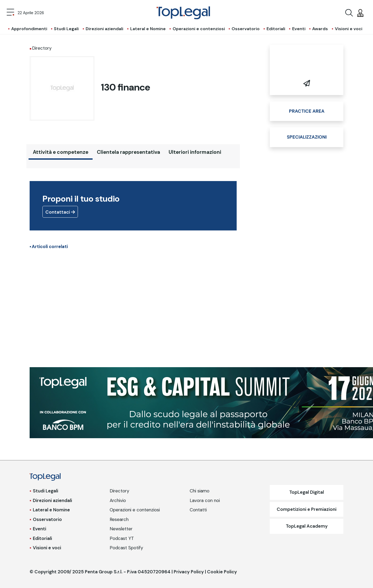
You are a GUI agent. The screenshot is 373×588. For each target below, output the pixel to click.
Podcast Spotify (126, 548)
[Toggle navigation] (10, 13)
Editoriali (276, 29)
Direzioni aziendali (104, 29)
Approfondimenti (29, 29)
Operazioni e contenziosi (199, 29)
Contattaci (60, 212)
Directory (119, 491)
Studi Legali (66, 29)
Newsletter (121, 529)
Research (119, 519)
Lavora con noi (205, 500)
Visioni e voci (349, 29)
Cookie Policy (222, 572)
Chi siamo (200, 491)
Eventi (299, 29)
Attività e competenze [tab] (61, 152)
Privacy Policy (189, 572)
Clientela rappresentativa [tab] (128, 152)
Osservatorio (246, 29)
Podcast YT (122, 538)
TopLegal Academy (307, 526)
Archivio (118, 500)
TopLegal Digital (307, 492)
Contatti (198, 510)
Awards (320, 29)
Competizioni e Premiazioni (307, 509)
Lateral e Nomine (148, 29)
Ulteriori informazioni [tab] (195, 152)
